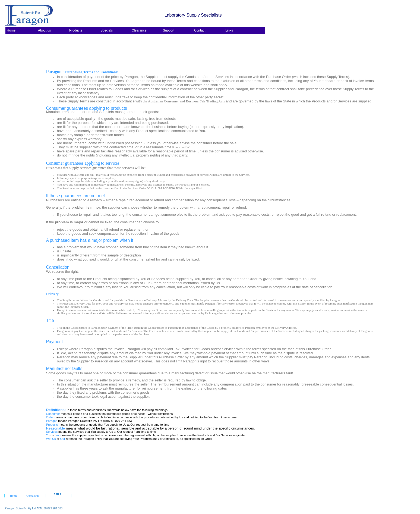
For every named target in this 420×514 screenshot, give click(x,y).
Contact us (33, 496)
